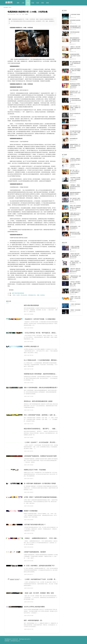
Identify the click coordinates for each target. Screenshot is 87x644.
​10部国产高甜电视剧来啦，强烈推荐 (35, 552)
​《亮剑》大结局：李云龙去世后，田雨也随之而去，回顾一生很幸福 (28, 295)
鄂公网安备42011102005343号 (11, 639)
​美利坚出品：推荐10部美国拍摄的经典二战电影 (38, 401)
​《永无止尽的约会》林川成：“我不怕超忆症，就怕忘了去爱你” (43, 333)
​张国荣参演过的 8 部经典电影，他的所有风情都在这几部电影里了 (44, 374)
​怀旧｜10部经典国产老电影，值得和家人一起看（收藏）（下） (43, 415)
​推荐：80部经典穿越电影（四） (33, 620)
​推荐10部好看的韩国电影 (18, 293)
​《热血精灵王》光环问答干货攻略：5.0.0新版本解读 (40, 319)
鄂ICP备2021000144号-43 (25, 639)
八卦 (23, 3)
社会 (33, 3)
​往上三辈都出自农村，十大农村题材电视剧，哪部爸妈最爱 (42, 360)
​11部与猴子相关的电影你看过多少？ (35, 525)
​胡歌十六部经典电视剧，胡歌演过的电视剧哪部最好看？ (41, 388)
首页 (18, 3)
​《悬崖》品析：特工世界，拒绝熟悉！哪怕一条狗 (39, 593)
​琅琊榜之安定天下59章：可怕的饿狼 (35, 470)
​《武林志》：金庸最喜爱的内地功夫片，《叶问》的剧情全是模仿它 (44, 538)
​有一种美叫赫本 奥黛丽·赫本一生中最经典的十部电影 (40, 483)
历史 (43, 3)
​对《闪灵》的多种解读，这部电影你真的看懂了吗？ (39, 566)
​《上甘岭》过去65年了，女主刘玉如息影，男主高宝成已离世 (42, 442)
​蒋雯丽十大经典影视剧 (31, 511)
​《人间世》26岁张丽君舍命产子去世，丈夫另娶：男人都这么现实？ (44, 579)
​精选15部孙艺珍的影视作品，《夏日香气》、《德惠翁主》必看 (43, 429)
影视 (28, 3)
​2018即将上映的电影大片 (32, 346)
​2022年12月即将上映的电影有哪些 (34, 607)
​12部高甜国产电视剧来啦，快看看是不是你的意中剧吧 (40, 456)
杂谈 (47, 3)
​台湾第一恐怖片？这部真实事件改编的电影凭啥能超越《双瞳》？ (44, 497)
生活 (38, 3)
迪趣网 (6, 7)
